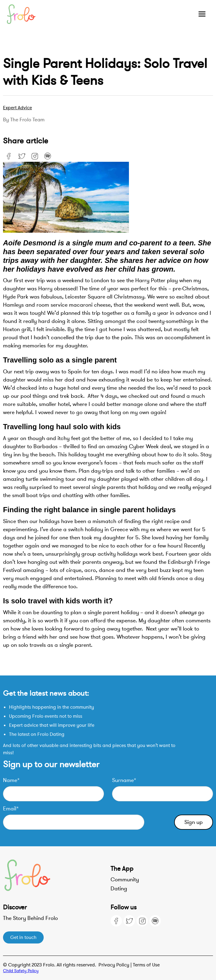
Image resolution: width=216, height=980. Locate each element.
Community (125, 879)
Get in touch (23, 937)
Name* (11, 780)
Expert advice (17, 108)
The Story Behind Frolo (30, 918)
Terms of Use (146, 965)
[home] (24, 14)
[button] (202, 14)
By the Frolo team (24, 120)
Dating (119, 889)
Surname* (124, 780)
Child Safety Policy (21, 971)
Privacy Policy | (116, 965)
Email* (11, 809)
